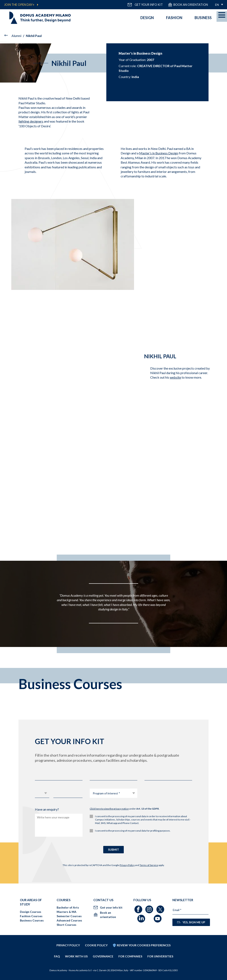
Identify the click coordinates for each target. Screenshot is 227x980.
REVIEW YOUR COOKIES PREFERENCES (144, 945)
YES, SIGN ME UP (191, 922)
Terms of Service (149, 865)
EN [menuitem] (217, 5)
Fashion (174, 18)
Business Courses (32, 920)
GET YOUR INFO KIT (145, 5)
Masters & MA (66, 912)
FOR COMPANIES (130, 956)
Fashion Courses (31, 916)
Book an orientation (188, 5)
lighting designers (31, 121)
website (175, 377)
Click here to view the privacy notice (109, 809)
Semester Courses (69, 916)
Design (147, 18)
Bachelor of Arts (68, 907)
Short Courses (66, 925)
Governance (103, 956)
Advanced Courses (69, 920)
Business (203, 18)
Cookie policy (96, 945)
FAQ (57, 956)
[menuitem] (218, 5)
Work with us (76, 956)
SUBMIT (113, 850)
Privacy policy (68, 945)
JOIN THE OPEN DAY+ (19, 5)
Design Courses (31, 912)
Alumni (16, 36)
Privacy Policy (127, 865)
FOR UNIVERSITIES (160, 956)
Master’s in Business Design (159, 153)
